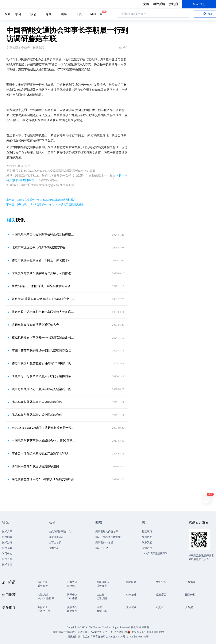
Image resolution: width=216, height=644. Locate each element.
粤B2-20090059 (119, 632)
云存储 (71, 586)
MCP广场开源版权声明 (155, 553)
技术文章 (7, 531)
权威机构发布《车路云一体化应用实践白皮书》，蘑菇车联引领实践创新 (44, 338)
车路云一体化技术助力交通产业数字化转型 (40, 454)
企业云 (100, 595)
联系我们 (147, 542)
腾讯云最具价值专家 (107, 531)
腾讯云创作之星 (104, 542)
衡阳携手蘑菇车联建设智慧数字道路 (35, 466)
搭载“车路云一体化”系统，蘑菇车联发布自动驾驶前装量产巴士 (44, 286)
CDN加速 (131, 595)
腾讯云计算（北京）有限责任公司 (86, 637)
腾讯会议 (72, 595)
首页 (7, 14)
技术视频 (7, 548)
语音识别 (102, 598)
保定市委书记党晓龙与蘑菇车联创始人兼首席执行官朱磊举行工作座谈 (44, 312)
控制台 (174, 4)
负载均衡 (72, 607)
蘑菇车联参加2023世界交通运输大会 (35, 325)
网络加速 (161, 582)
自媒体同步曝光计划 (60, 531)
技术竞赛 (54, 548)
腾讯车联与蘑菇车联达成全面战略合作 (37, 402)
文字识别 (131, 607)
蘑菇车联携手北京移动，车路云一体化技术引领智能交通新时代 (44, 260)
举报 (124, 47)
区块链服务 (103, 582)
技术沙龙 (7, 542)
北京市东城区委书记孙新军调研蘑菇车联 (38, 247)
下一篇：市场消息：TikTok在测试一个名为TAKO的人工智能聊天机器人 (46, 205)
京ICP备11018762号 (138, 637)
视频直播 (102, 586)
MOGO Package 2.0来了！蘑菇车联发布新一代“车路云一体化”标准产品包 (44, 428)
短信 (99, 607)
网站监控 (72, 611)
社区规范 (147, 531)
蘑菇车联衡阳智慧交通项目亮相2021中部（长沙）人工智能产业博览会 (44, 363)
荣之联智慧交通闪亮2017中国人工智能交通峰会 (43, 479)
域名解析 (43, 586)
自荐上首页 (55, 542)
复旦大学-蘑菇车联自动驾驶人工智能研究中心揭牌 (44, 299)
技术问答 (7, 537)
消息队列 (131, 582)
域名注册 (43, 582)
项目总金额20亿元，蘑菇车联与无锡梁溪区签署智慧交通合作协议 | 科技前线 (44, 389)
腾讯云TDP (102, 548)
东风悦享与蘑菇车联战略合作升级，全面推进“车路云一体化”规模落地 (44, 273)
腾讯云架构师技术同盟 (108, 537)
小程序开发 (44, 611)
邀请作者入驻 (56, 537)
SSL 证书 (72, 598)
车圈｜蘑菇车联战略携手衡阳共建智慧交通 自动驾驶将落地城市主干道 (44, 350)
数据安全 (43, 607)
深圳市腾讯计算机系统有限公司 (69, 632)
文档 (146, 4)
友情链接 (147, 548)
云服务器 (72, 582)
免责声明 (147, 537)
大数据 (189, 607)
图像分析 (190, 595)
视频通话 (161, 595)
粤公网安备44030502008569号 (148, 632)
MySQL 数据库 (46, 598)
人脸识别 (43, 595)
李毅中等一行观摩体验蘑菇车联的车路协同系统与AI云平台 (44, 376)
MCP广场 (96, 14)
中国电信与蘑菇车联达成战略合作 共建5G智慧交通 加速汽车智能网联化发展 (44, 441)
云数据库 (190, 582)
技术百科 (7, 559)
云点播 (159, 607)
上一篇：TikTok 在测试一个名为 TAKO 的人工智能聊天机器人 (41, 200)
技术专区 (7, 564)
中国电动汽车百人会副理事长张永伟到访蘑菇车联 (44, 235)
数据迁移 (102, 611)
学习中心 (7, 553)
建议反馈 (159, 4)
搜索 (185, 14)
